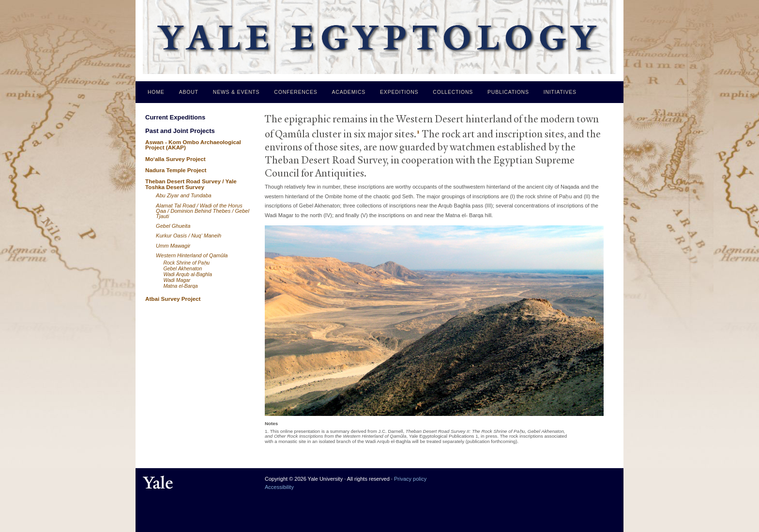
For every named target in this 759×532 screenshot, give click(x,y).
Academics (349, 92)
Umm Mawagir (173, 246)
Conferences (296, 92)
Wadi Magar (177, 280)
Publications (508, 92)
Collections (453, 92)
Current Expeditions (175, 117)
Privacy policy (410, 479)
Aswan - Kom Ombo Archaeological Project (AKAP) (193, 145)
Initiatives (560, 92)
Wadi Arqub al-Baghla (188, 274)
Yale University (158, 483)
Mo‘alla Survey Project (175, 159)
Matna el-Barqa (180, 286)
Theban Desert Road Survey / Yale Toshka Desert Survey (191, 184)
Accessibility (279, 487)
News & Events (236, 92)
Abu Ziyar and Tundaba (184, 195)
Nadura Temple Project (176, 170)
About (189, 92)
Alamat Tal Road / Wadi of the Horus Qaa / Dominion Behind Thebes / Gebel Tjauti (203, 211)
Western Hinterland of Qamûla (192, 255)
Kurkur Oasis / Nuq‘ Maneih (189, 236)
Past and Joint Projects (180, 131)
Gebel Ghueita (173, 226)
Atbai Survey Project (173, 299)
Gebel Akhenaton (182, 269)
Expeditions (399, 92)
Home (156, 92)
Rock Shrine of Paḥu (186, 263)
